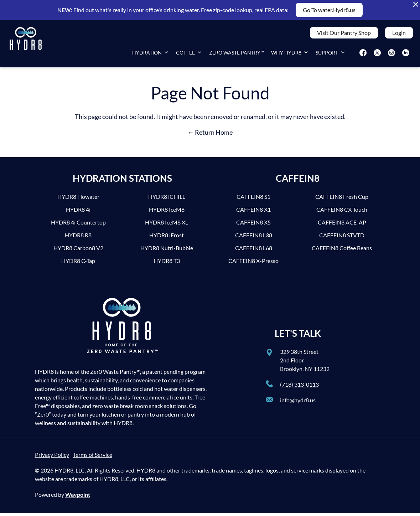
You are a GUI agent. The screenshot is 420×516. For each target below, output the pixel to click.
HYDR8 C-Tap (78, 264)
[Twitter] (377, 54)
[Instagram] (392, 54)
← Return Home (210, 135)
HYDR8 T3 (167, 264)
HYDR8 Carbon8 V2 (78, 251)
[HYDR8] (26, 45)
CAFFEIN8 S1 (253, 199)
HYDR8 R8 (78, 238)
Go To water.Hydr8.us (329, 10)
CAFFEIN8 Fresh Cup (342, 199)
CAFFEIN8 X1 (253, 212)
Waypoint (78, 497)
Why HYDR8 (290, 54)
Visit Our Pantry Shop (344, 34)
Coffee (189, 54)
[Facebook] (363, 54)
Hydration (151, 54)
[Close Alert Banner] (416, 4)
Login (399, 34)
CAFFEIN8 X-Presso (253, 264)
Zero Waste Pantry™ (237, 54)
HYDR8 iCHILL (167, 199)
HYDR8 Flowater (78, 199)
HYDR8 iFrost (167, 238)
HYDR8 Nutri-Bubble (167, 251)
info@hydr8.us (298, 403)
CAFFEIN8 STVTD (342, 238)
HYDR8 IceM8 (167, 212)
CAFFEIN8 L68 (254, 251)
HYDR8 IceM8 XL (167, 225)
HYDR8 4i (78, 212)
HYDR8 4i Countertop (78, 225)
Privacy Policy (52, 457)
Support (330, 54)
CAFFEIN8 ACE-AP (342, 225)
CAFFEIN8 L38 (254, 238)
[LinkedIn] (406, 54)
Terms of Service (93, 457)
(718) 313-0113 (299, 387)
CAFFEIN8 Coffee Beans (342, 251)
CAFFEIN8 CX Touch (342, 212)
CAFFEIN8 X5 (253, 225)
